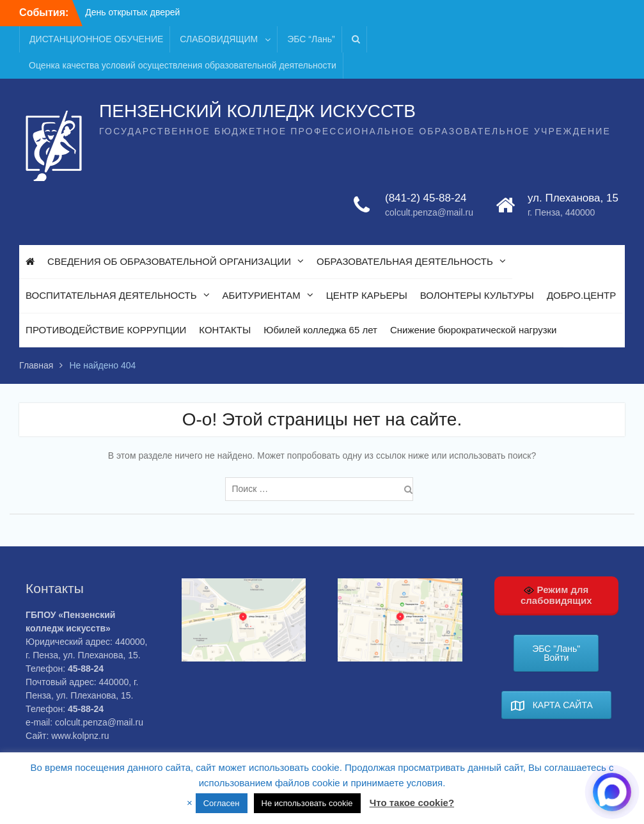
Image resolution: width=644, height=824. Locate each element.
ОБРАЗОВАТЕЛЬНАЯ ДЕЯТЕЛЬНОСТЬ (405, 261)
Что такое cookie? (412, 803)
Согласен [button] (222, 803)
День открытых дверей (132, 12)
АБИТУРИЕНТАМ (262, 295)
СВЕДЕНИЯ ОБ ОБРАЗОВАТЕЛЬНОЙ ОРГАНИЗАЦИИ (169, 261)
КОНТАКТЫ (225, 330)
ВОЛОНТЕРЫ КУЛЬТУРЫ (477, 295)
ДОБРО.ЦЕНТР (581, 295)
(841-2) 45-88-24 (426, 198)
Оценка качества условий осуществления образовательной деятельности (183, 65)
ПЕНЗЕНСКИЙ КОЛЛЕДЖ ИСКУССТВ (257, 111)
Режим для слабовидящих (556, 595)
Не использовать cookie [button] (307, 803)
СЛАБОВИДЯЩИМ (219, 39)
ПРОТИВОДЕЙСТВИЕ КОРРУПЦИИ (106, 330)
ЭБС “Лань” (311, 39)
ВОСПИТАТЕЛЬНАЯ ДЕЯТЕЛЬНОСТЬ (111, 295)
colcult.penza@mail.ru (429, 212)
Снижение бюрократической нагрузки (474, 330)
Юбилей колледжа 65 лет (320, 330)
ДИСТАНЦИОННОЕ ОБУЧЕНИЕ (96, 39)
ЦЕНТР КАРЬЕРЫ (367, 295)
